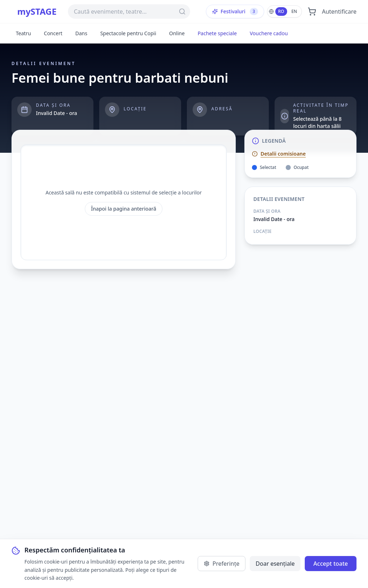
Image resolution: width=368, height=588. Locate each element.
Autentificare (339, 12)
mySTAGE (37, 12)
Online (177, 33)
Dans (81, 33)
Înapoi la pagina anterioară (124, 209)
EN (294, 11)
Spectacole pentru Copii (128, 33)
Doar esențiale (275, 564)
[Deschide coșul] (312, 12)
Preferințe (222, 564)
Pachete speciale (217, 33)
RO (281, 11)
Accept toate (331, 564)
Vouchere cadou (269, 33)
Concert (53, 33)
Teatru (23, 33)
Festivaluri (235, 12)
